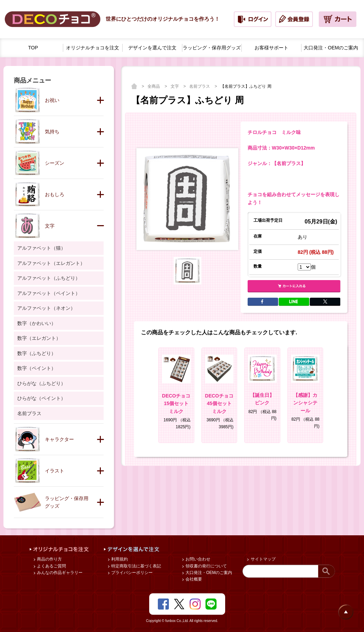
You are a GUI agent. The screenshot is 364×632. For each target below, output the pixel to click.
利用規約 (119, 559)
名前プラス (200, 86)
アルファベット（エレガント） (51, 263)
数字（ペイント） (37, 368)
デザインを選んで (152, 48)
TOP (33, 48)
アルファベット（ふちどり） (49, 278)
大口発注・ (331, 48)
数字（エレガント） (39, 338)
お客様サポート (271, 48)
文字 (175, 86)
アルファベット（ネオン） (46, 308)
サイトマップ (262, 559)
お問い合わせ (197, 559)
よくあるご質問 (51, 566)
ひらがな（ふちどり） (41, 383)
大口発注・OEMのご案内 (208, 573)
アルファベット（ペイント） (49, 293)
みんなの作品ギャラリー (59, 573)
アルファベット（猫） (41, 248)
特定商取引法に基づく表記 (136, 566)
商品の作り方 (49, 559)
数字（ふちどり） (37, 353)
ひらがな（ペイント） (41, 398)
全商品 (154, 86)
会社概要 (193, 579)
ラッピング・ (212, 48)
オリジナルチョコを (93, 48)
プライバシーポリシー (131, 573)
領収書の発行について (206, 566)
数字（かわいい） (37, 323)
